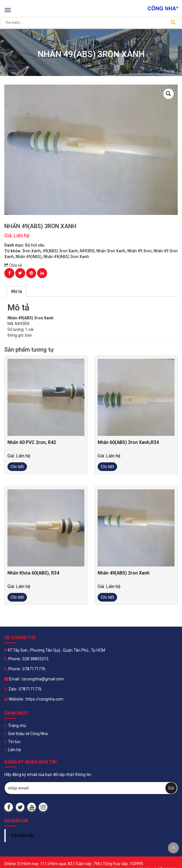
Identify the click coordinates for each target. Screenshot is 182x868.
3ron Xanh (31, 251)
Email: (12, 679)
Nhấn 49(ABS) (29, 257)
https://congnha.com (44, 699)
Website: (14, 699)
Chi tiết (17, 467)
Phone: (13, 659)
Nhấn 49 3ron (140, 251)
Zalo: (11, 689)
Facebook (23, 835)
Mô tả (17, 291)
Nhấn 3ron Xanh (111, 251)
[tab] (17, 291)
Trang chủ (17, 726)
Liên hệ (14, 750)
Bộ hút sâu (35, 245)
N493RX (87, 251)
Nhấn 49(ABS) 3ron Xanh (66, 257)
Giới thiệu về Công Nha (28, 734)
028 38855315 (35, 659)
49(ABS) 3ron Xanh (60, 251)
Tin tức (14, 742)
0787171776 (34, 669)
